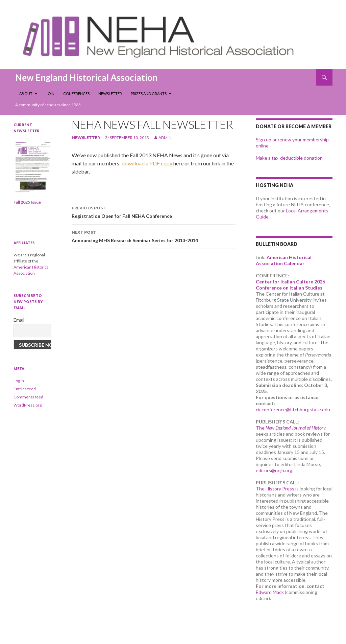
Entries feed (25, 389)
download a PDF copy (147, 163)
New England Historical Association (86, 77)
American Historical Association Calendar (284, 260)
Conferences (76, 94)
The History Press (275, 489)
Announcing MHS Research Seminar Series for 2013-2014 (154, 236)
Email (19, 320)
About (26, 94)
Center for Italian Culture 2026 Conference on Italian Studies (290, 285)
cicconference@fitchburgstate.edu (293, 409)
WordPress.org (28, 405)
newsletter (86, 137)
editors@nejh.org (274, 470)
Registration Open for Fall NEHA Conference (154, 211)
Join (50, 94)
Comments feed (28, 397)
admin (165, 137)
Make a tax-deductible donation (289, 158)
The (291, 428)
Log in (19, 381)
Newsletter (110, 94)
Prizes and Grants (149, 94)
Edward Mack (270, 592)
